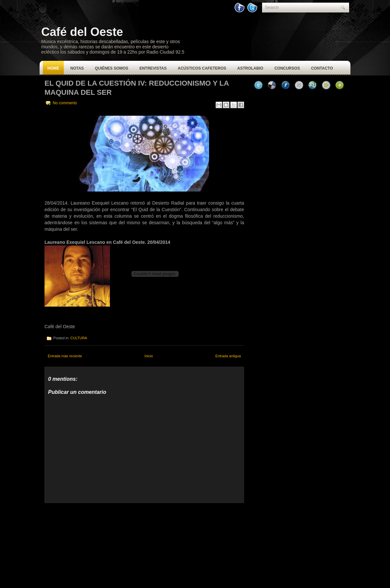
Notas (77, 68)
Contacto (322, 68)
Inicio (149, 356)
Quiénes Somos (112, 68)
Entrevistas (153, 68)
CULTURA (79, 338)
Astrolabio (250, 68)
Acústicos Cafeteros (202, 68)
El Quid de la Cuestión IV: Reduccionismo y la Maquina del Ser (137, 88)
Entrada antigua (228, 356)
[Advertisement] (94, 544)
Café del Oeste (82, 32)
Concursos (287, 68)
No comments (65, 103)
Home (53, 68)
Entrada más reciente (65, 356)
